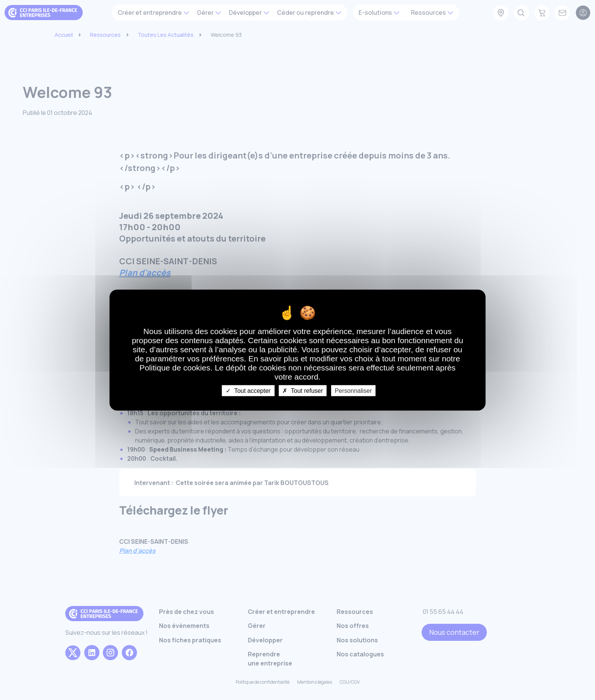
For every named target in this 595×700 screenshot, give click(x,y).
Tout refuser (303, 390)
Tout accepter (248, 390)
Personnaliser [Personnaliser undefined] (353, 390)
